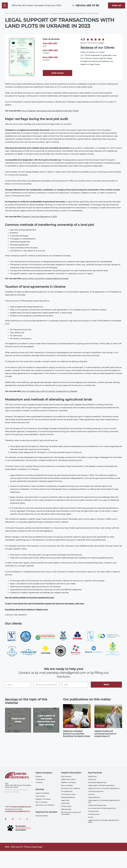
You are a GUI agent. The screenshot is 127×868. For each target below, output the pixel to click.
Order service (58, 73)
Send (106, 685)
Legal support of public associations (101, 785)
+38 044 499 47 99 (87, 5)
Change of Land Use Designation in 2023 (39, 217)
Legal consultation (42, 793)
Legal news (65, 800)
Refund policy (66, 809)
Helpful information (68, 779)
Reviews (87, 48)
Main (7, 13)
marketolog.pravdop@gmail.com (17, 811)
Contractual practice (96, 791)
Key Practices (66, 776)
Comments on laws (68, 794)
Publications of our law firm (20, 13)
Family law (92, 779)
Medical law (92, 776)
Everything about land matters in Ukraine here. (27, 610)
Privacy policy (66, 806)
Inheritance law (94, 814)
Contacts (39, 782)
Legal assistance (94, 797)
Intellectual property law (97, 805)
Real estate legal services (97, 782)
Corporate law (93, 811)
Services (11, 699)
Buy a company (41, 802)
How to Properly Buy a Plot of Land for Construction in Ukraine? (49, 391)
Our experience (67, 791)
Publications (40, 779)
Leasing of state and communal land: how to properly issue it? (105, 733)
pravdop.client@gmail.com (21, 807)
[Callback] (117, 5)
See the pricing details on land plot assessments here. (30, 598)
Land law (91, 794)
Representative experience (41, 13)
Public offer (65, 803)
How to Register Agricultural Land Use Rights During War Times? (50, 111)
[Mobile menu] (5, 5)
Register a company (43, 799)
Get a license (40, 796)
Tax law (91, 817)
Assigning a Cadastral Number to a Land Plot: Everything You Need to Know (77, 733)
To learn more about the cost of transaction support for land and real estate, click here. (45, 604)
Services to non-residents (45, 805)
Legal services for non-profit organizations (104, 788)
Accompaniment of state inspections (102, 808)
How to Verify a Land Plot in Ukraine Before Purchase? (45, 279)
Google (101, 43)
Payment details (42, 816)
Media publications (68, 797)
